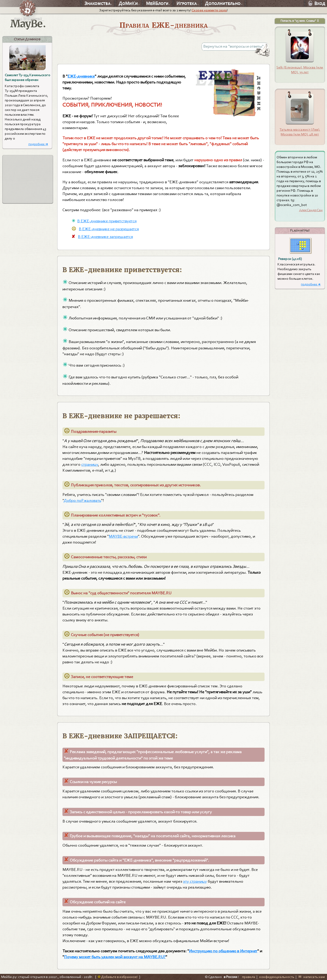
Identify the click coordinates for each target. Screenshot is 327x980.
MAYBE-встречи (123, 536)
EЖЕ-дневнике (81, 76)
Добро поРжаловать (82, 500)
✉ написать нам (312, 977)
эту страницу (195, 881)
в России (230, 977)
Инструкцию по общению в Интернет (223, 951)
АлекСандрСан (311, 210)
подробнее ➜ (38, 144)
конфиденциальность (277, 977)
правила (249, 977)
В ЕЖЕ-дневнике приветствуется (107, 221)
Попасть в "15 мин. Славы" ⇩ (300, 21)
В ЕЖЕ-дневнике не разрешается (109, 229)
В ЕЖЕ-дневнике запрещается (105, 237)
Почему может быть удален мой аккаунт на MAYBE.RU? (115, 957)
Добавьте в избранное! (118, 977)
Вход (317, 3)
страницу (90, 464)
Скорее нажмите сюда (209, 10)
